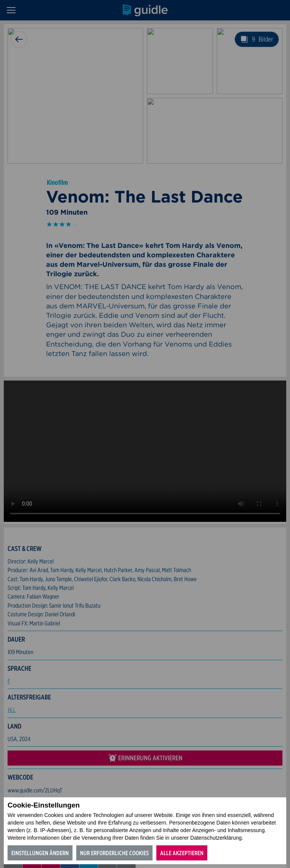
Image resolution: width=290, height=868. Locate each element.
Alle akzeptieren (182, 853)
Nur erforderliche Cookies (114, 853)
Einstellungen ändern (40, 853)
